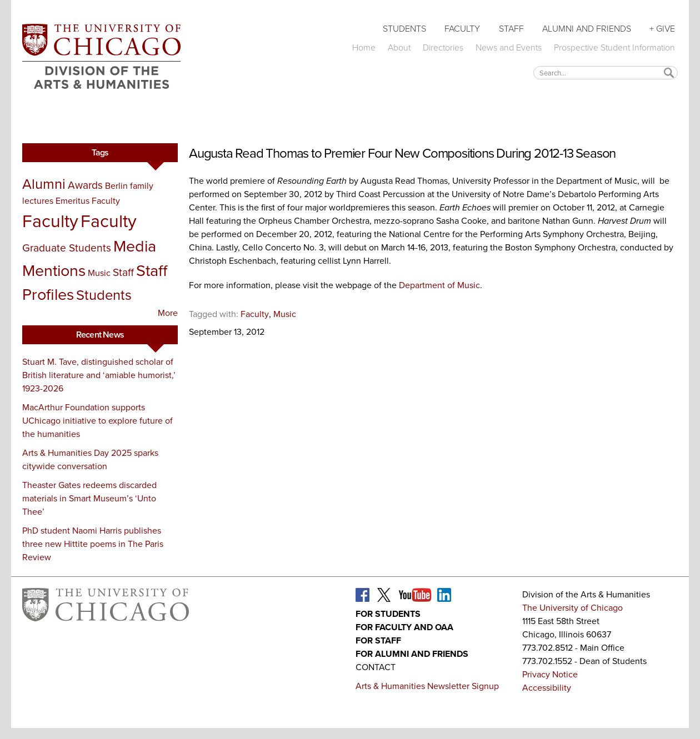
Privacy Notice (550, 674)
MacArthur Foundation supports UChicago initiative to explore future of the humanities (97, 421)
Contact (376, 667)
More (168, 313)
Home (364, 47)
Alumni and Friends (587, 29)
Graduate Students (67, 248)
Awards (85, 185)
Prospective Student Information (614, 47)
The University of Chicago (572, 608)
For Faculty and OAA (404, 627)
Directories (443, 47)
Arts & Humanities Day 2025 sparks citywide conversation (90, 459)
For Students (388, 614)
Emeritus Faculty (88, 201)
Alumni (44, 184)
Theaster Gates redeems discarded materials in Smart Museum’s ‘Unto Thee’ (89, 498)
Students (404, 29)
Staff (511, 29)
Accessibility (547, 688)
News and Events (509, 47)
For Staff (378, 640)
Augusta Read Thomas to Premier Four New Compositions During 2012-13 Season (402, 153)
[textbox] (606, 72)
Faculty (462, 29)
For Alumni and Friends (412, 654)
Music (99, 273)
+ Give (662, 29)
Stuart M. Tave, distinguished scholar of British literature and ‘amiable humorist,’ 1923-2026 (99, 375)
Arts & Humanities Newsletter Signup (427, 686)
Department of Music (439, 285)
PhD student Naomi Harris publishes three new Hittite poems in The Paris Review (93, 544)
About (399, 47)
